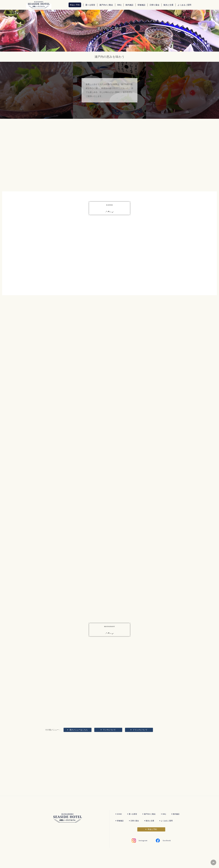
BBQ (165, 820)
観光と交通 (150, 827)
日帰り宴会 (134, 827)
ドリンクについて (139, 735)
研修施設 (120, 827)
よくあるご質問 (168, 827)
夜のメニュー (78, 735)
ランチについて (108, 735)
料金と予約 (151, 836)
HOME (119, 820)
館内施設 (177, 820)
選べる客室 (132, 820)
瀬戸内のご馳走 (150, 820)
